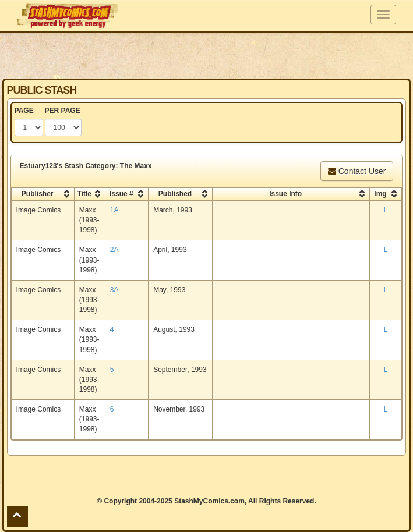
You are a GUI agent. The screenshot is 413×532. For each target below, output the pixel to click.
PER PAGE (63, 111)
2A (114, 250)
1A (114, 210)
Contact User (357, 171)
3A (114, 290)
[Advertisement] (207, 55)
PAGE (24, 111)
